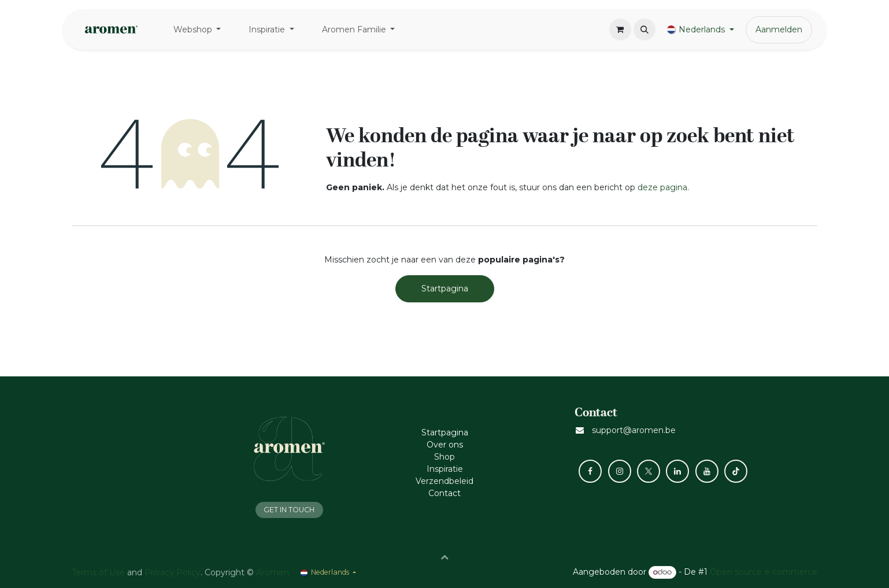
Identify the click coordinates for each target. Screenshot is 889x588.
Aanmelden (779, 29)
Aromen (273, 572)
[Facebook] (590, 471)
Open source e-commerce (764, 572)
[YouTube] (707, 471)
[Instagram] (620, 471)
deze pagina (662, 187)
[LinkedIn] (677, 471)
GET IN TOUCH (289, 510)
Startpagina (445, 289)
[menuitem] (197, 30)
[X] (649, 471)
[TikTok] (736, 471)
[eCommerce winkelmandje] (620, 29)
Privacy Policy (173, 572)
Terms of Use (98, 572)
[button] (644, 29)
